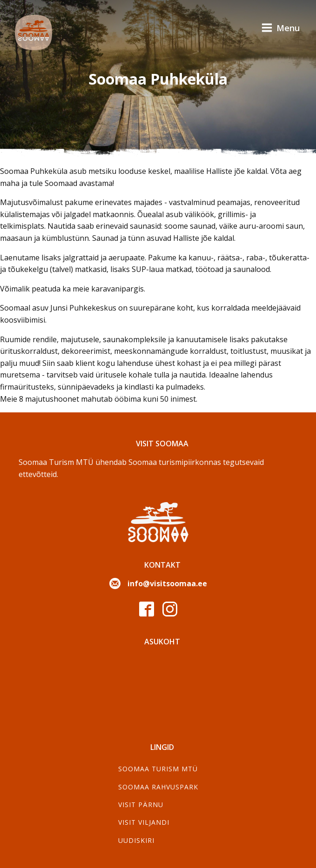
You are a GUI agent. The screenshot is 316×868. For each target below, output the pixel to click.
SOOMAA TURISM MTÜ (158, 769)
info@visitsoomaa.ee (167, 583)
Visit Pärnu (141, 805)
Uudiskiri (136, 840)
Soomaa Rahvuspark (158, 787)
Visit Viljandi (144, 822)
